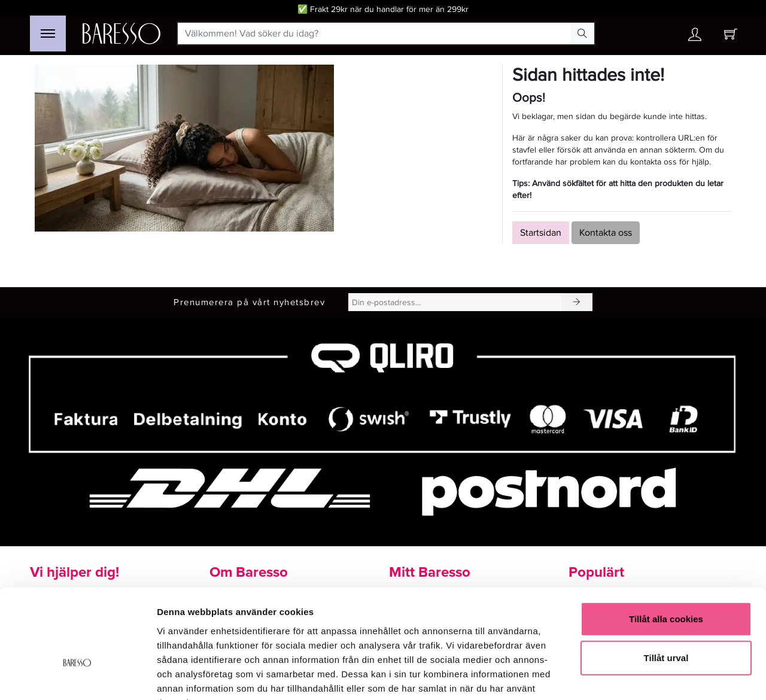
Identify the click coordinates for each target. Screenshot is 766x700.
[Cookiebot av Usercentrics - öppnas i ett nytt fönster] (77, 677)
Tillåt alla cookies (666, 544)
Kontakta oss (606, 233)
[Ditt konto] (695, 37)
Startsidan (541, 233)
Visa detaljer (650, 676)
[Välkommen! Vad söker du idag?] (374, 34)
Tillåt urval (666, 584)
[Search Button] (582, 34)
